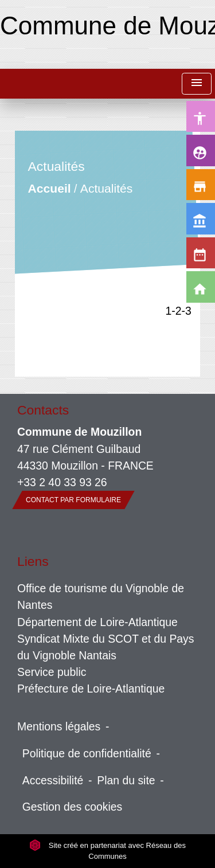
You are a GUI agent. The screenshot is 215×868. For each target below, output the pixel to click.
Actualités (107, 188)
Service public (52, 672)
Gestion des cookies (72, 807)
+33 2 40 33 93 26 (62, 482)
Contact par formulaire (73, 500)
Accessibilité (53, 780)
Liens (33, 561)
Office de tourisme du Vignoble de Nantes (101, 597)
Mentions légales (59, 726)
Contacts (43, 410)
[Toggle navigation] (197, 84)
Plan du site (126, 780)
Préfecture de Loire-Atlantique (91, 689)
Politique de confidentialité (87, 753)
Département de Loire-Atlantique (97, 622)
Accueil (50, 188)
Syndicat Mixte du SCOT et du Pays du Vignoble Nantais (105, 647)
